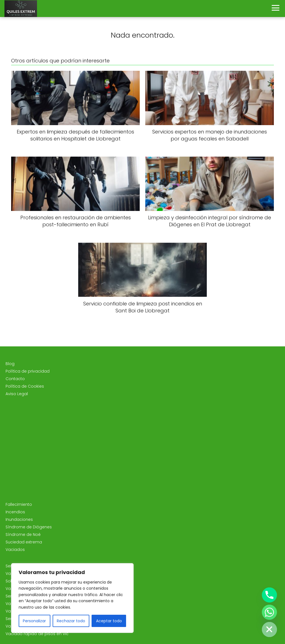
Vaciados (15, 550)
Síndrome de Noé (23, 534)
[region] (72, 598)
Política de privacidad (28, 371)
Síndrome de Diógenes (29, 527)
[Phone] (269, 595)
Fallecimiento (19, 504)
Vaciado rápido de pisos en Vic (37, 634)
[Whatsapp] (269, 612)
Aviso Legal (17, 394)
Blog (10, 364)
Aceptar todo (109, 621)
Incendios (15, 512)
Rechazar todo (71, 621)
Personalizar (34, 621)
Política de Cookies (25, 386)
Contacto (15, 379)
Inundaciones (19, 519)
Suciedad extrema (24, 542)
